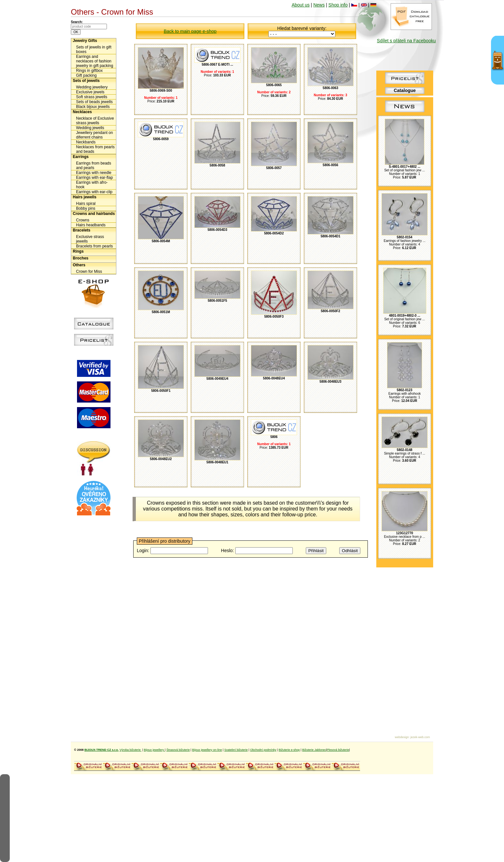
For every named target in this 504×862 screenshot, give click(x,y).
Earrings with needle (94, 173)
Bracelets (82, 230)
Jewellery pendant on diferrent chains (94, 135)
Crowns (83, 220)
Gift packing (86, 75)
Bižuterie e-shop (289, 750)
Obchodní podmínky (263, 750)
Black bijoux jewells (93, 107)
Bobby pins (86, 208)
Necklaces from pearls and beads (95, 149)
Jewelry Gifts (85, 41)
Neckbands (86, 142)
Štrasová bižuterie (178, 750)
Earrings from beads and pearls (94, 166)
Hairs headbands (91, 225)
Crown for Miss (89, 272)
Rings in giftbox (89, 71)
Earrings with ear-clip (94, 192)
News (319, 5)
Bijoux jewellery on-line (207, 750)
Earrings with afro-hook (92, 185)
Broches (81, 258)
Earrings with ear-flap (94, 178)
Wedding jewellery (92, 87)
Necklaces (82, 112)
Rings (78, 251)
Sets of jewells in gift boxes (94, 49)
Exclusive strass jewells (90, 239)
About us (300, 5)
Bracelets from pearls (94, 246)
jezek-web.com (420, 737)
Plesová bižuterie (338, 750)
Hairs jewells (85, 197)
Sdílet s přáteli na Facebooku (406, 41)
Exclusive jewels (90, 92)
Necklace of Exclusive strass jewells (95, 121)
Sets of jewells (86, 81)
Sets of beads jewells (94, 102)
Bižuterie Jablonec (314, 750)
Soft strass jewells (92, 97)
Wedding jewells (90, 128)
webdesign (402, 737)
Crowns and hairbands (94, 214)
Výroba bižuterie (131, 750)
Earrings (81, 157)
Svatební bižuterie (236, 750)
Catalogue (405, 90)
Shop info (338, 5)
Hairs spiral (86, 204)
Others (79, 265)
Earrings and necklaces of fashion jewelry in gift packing (95, 61)
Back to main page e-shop (190, 31)
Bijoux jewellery (155, 750)
